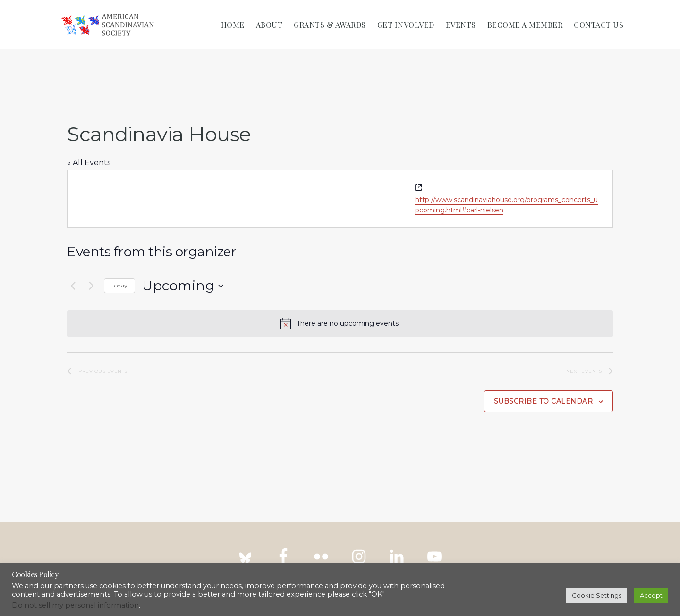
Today (119, 285)
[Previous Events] (73, 286)
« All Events (89, 163)
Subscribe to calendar (544, 401)
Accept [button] (651, 595)
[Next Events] (91, 286)
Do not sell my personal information (75, 605)
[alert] (340, 323)
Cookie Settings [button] (597, 595)
